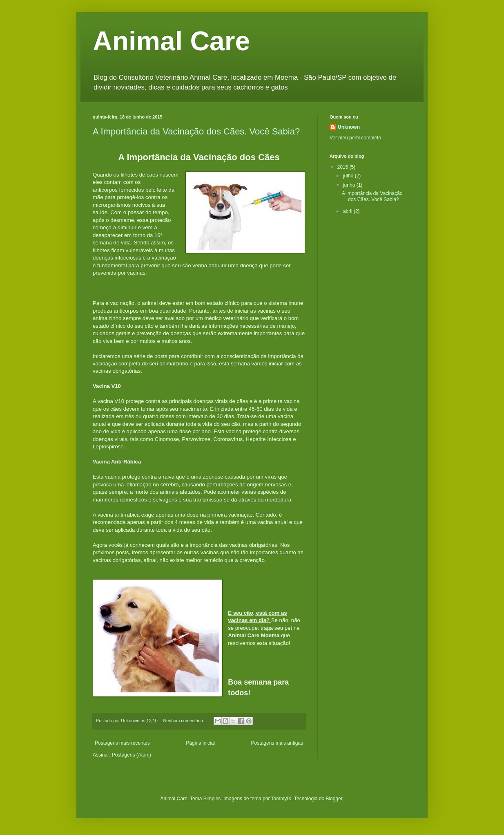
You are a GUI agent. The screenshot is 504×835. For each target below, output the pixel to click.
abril (348, 211)
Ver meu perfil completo (355, 138)
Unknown (349, 127)
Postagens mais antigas (277, 743)
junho (350, 185)
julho (349, 176)
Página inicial (200, 743)
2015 (343, 167)
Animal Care (171, 41)
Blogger (334, 799)
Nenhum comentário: (184, 721)
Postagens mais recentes (122, 743)
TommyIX (281, 799)
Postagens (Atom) (132, 755)
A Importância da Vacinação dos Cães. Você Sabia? (196, 131)
